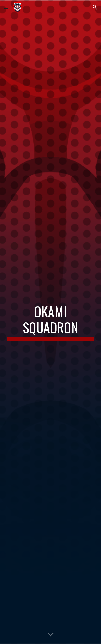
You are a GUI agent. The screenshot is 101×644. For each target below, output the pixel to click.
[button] (6, 7)
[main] (50, 322)
